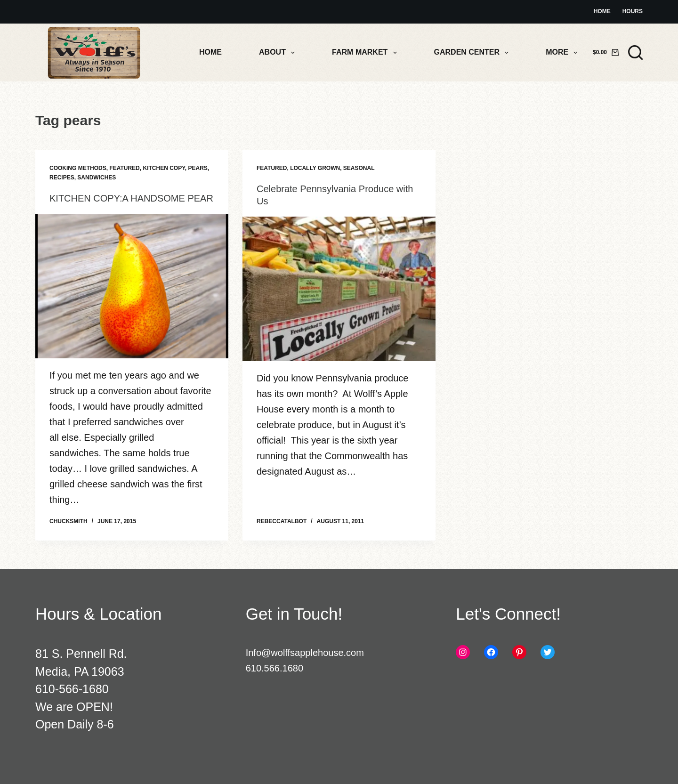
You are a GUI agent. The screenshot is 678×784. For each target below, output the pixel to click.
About (279, 53)
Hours (633, 11)
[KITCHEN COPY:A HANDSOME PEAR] (132, 286)
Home (602, 11)
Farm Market (366, 53)
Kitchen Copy (164, 168)
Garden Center (473, 53)
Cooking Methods (78, 168)
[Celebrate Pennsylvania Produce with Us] (339, 289)
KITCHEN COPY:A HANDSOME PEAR (131, 198)
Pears (198, 168)
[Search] (635, 53)
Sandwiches (97, 178)
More (563, 53)
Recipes (62, 178)
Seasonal (359, 168)
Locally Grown (315, 168)
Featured (124, 168)
